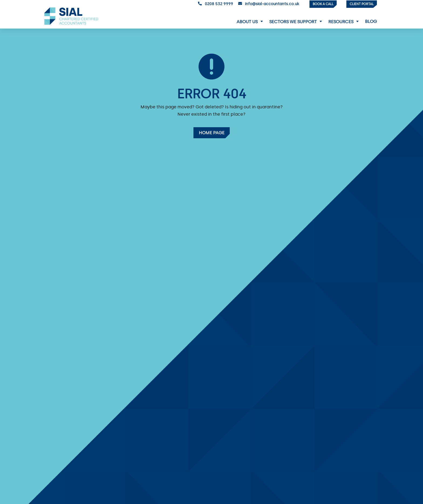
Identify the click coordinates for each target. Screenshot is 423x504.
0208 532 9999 (219, 4)
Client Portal (362, 4)
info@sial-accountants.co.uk (272, 4)
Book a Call (323, 4)
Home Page (212, 133)
